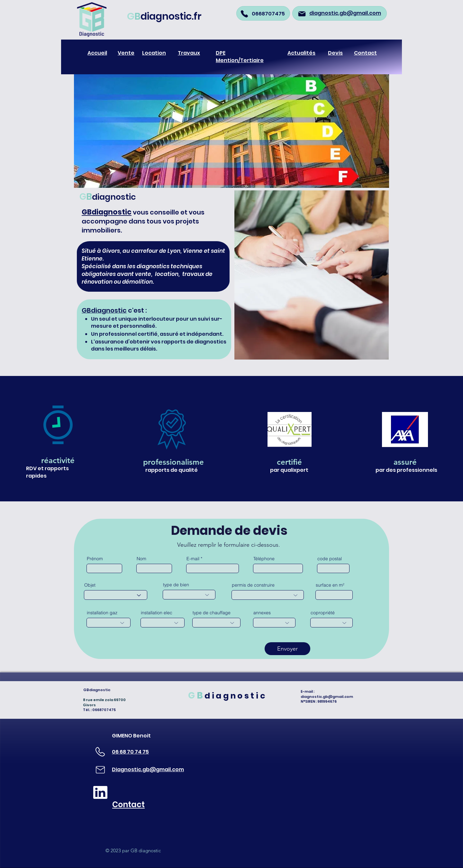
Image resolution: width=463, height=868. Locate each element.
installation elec (157, 613)
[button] (232, 129)
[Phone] (244, 14)
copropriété (323, 613)
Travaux (189, 53)
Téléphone (264, 559)
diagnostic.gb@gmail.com (327, 697)
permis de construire (253, 585)
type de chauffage (212, 613)
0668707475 (268, 14)
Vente (126, 53)
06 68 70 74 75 (130, 752)
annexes (262, 613)
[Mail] (302, 14)
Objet (90, 585)
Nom (141, 559)
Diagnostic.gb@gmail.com (148, 769)
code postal (330, 559)
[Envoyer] (287, 649)
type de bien (176, 585)
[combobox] (116, 595)
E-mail (193, 559)
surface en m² (330, 585)
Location (154, 53)
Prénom (95, 559)
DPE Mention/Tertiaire (240, 56)
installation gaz (102, 613)
